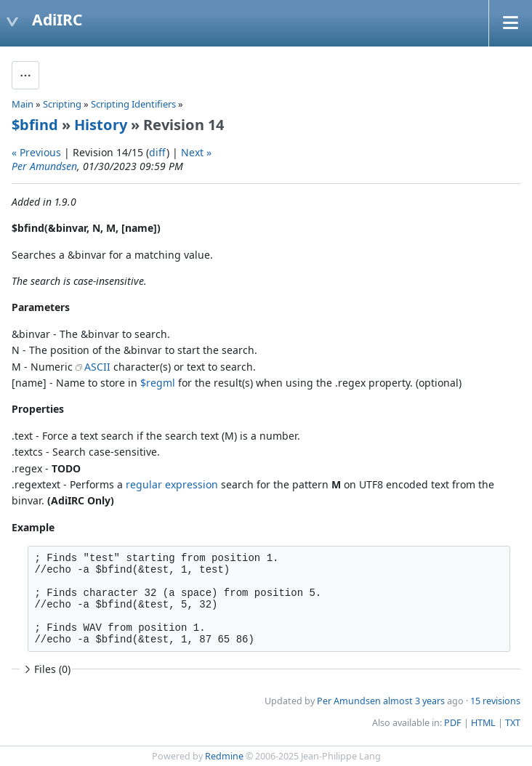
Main (23, 104)
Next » (196, 152)
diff (158, 152)
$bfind (35, 125)
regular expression (172, 484)
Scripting (62, 104)
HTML (483, 723)
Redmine (224, 756)
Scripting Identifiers (133, 104)
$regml (158, 383)
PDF (453, 723)
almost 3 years (414, 701)
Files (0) (46, 669)
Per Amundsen (44, 166)
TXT (513, 723)
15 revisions (495, 701)
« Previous (36, 152)
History (101, 125)
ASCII (97, 367)
